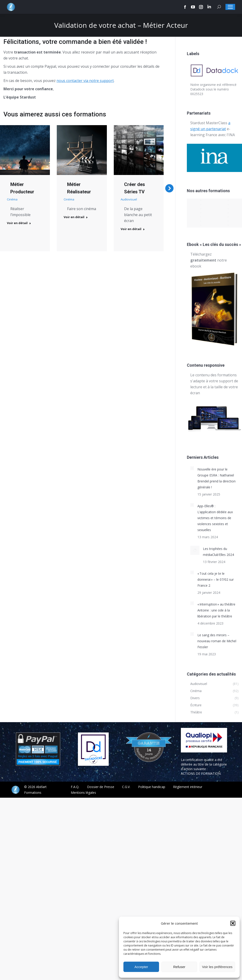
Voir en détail (19, 223)
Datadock (198, 89)
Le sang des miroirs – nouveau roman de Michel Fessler (217, 641)
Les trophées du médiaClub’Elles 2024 (218, 552)
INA (232, 135)
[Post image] (25, 150)
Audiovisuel (129, 199)
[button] (233, 923)
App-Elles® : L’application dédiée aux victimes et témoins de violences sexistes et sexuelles (215, 518)
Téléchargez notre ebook (209, 260)
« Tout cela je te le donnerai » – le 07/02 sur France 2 (216, 579)
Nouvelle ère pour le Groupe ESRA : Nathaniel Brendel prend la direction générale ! (216, 478)
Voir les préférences (217, 967)
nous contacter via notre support (85, 81)
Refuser (179, 967)
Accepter (141, 967)
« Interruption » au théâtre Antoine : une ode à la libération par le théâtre (216, 610)
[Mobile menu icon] (230, 7)
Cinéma (12, 199)
